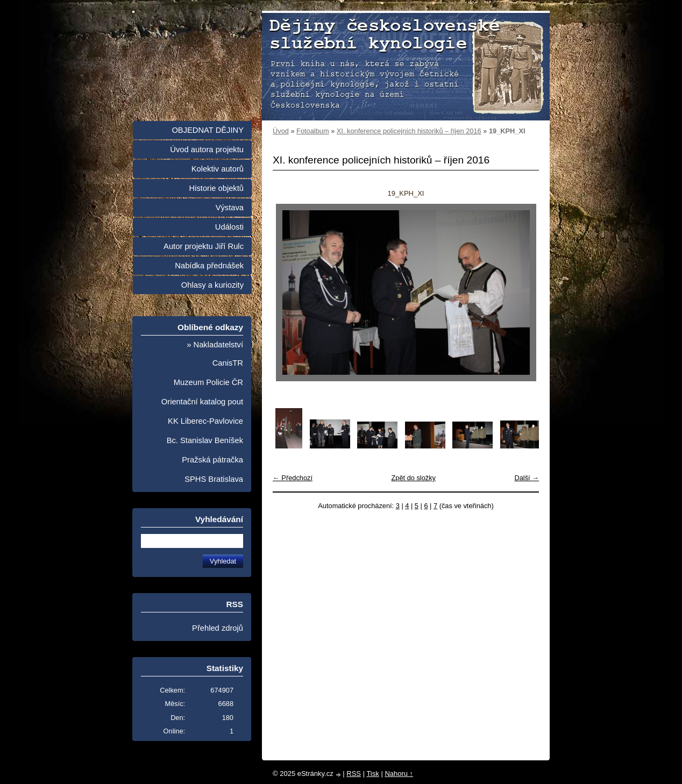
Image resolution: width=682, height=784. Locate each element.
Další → (527, 478)
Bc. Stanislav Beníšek (205, 440)
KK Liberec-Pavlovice (205, 421)
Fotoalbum (312, 131)
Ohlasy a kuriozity (212, 285)
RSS (354, 774)
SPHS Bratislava (214, 479)
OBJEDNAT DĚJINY (208, 130)
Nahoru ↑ (399, 774)
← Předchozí (293, 478)
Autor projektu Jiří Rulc (204, 246)
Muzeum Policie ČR (208, 382)
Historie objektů (216, 188)
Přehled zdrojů (218, 628)
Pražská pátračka (212, 460)
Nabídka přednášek (209, 266)
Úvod (281, 131)
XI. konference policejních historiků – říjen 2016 (409, 131)
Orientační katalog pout (202, 402)
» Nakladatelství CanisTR (215, 354)
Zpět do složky (413, 478)
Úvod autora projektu (207, 149)
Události (229, 227)
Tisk (372, 774)
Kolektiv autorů (218, 169)
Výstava (230, 208)
